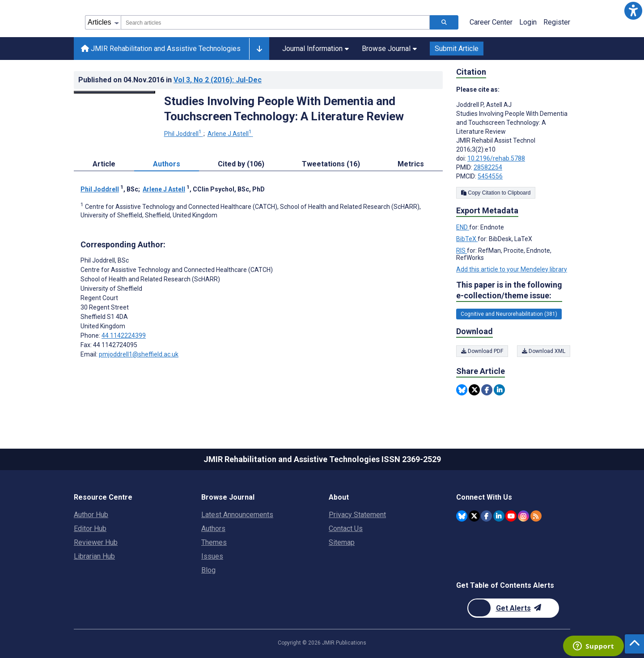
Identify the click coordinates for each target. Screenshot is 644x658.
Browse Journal (389, 49)
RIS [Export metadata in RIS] (462, 250)
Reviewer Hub (96, 542)
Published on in (170, 80)
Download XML (544, 351)
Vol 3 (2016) (218, 80)
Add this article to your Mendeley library (512, 269)
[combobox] (275, 22)
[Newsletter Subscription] (513, 608)
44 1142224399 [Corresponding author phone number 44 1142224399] (124, 335)
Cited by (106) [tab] (241, 164)
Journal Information (316, 49)
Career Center (491, 22)
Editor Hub (90, 529)
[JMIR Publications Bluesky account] (462, 516)
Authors (213, 529)
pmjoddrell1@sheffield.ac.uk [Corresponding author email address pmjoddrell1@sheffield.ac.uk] (139, 354)
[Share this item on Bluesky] (462, 390)
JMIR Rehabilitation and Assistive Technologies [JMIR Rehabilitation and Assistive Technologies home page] (161, 49)
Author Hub (91, 515)
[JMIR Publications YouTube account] (511, 516)
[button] (633, 11)
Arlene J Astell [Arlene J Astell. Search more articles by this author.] (230, 134)
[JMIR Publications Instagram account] (523, 516)
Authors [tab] (167, 164)
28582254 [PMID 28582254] (488, 167)
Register (557, 22)
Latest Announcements (237, 515)
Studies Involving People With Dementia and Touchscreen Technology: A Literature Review (284, 109)
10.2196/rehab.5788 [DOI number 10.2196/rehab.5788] (496, 158)
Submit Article (457, 49)
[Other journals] (259, 49)
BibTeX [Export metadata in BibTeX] (467, 239)
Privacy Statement (357, 515)
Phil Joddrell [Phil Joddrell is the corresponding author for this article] (105, 260)
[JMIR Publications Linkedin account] (499, 516)
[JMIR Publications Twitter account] (474, 516)
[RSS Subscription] (536, 516)
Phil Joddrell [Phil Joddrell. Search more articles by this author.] (184, 134)
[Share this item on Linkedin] (499, 390)
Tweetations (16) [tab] (331, 164)
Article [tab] (104, 164)
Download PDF (482, 351)
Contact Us (346, 529)
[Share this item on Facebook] (487, 390)
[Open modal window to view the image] (114, 92)
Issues (212, 556)
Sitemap (342, 542)
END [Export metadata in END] (463, 227)
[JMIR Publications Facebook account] (486, 516)
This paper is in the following (509, 291)
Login (528, 22)
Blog (208, 570)
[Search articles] (444, 22)
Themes (214, 542)
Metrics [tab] (411, 164)
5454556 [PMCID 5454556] (490, 176)
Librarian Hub (94, 556)
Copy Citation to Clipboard (496, 193)
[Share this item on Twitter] (474, 390)
